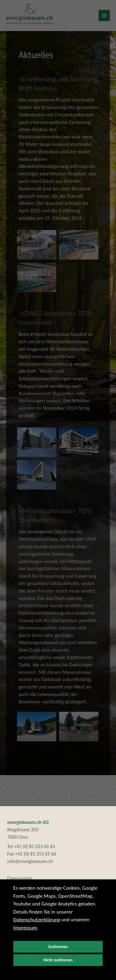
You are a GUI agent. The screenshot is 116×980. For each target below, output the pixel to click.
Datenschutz (19, 878)
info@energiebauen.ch (30, 861)
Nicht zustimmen (58, 960)
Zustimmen (58, 947)
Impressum (25, 928)
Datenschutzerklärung (37, 920)
